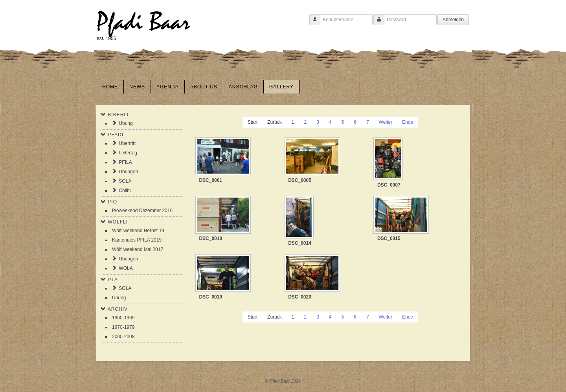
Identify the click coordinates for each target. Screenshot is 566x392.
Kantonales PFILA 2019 (137, 240)
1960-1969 (123, 318)
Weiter (386, 122)
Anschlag (243, 87)
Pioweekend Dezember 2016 (142, 211)
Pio (112, 202)
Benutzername (312, 23)
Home (110, 87)
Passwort (376, 23)
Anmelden (453, 20)
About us (204, 87)
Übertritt (127, 143)
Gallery (281, 87)
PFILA (125, 162)
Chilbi (125, 191)
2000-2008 (123, 337)
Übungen (128, 172)
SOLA (125, 181)
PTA (113, 280)
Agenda (168, 87)
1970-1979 (123, 327)
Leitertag (128, 153)
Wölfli (118, 222)
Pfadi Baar (143, 22)
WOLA (126, 268)
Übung (126, 123)
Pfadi (116, 135)
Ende (408, 122)
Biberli (118, 115)
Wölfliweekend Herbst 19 (138, 231)
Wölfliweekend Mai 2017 (138, 249)
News (137, 87)
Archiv (118, 309)
